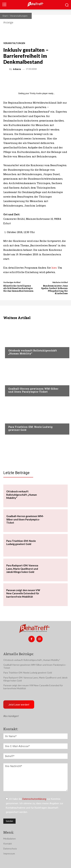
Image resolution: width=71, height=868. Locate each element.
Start (5, 16)
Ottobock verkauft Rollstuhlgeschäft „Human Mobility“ (33, 352)
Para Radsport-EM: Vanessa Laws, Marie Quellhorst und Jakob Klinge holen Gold (22, 569)
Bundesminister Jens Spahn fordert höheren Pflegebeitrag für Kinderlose (54, 290)
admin (17, 69)
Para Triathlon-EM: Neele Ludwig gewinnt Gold (30, 428)
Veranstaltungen (19, 16)
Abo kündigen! (11, 716)
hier (54, 268)
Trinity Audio (36, 93)
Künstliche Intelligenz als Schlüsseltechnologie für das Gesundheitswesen (18, 288)
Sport (12, 382)
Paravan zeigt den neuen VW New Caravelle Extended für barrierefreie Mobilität (23, 593)
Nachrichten (16, 344)
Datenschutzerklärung (34, 799)
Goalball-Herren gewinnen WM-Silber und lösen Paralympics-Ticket (33, 390)
